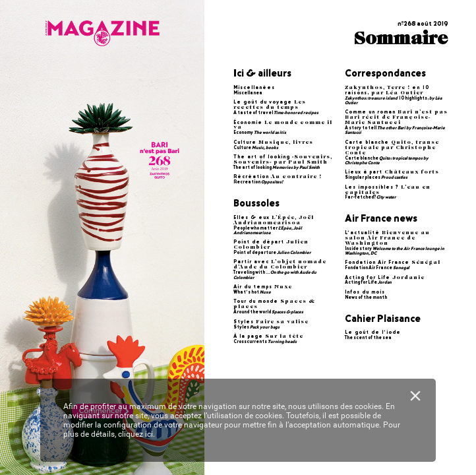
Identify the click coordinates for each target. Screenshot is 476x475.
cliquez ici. (136, 434)
